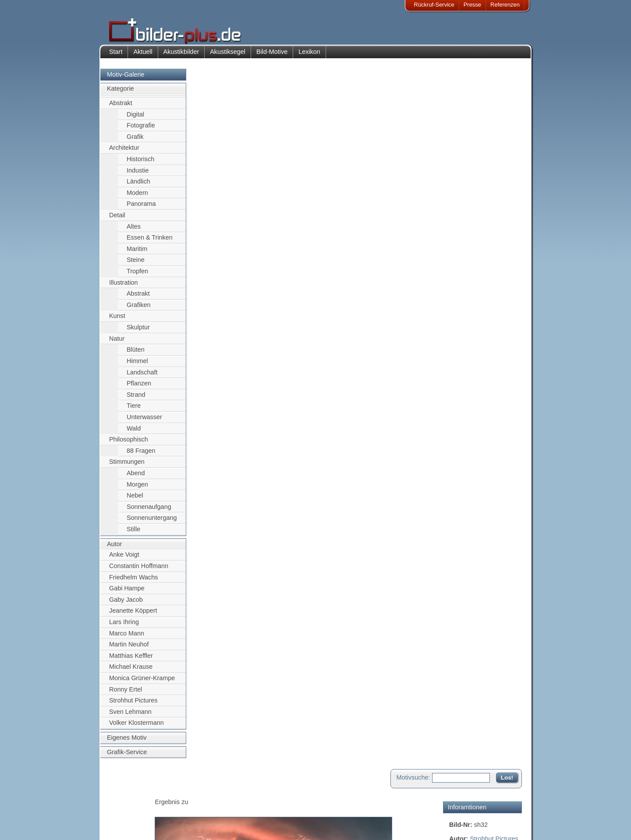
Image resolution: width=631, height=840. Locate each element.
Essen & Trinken (150, 242)
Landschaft (142, 377)
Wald (134, 433)
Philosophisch (129, 444)
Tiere (134, 410)
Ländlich (138, 186)
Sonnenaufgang (149, 511)
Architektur (124, 152)
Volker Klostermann (136, 727)
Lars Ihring (124, 626)
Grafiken (138, 309)
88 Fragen (141, 455)
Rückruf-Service (434, 5)
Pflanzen (139, 388)
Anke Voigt (124, 559)
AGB (121, 825)
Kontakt (260, 793)
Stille (133, 533)
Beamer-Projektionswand (201, 815)
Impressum (129, 793)
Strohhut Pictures (133, 705)
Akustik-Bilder (186, 793)
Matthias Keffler (131, 660)
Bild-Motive (272, 56)
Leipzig (493, 155)
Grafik (135, 141)
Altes (134, 231)
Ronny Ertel (126, 694)
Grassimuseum (470, 165)
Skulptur (138, 332)
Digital (135, 119)
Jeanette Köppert (133, 615)
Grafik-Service (127, 756)
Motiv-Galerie (126, 79)
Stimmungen (127, 466)
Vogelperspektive (473, 175)
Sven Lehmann (130, 716)
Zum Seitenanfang (496, 341)
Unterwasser (144, 421)
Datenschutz (131, 815)
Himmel (137, 365)
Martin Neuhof (129, 649)
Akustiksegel (228, 56)
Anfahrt (259, 804)
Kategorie (121, 93)
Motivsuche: (413, 81)
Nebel (135, 500)
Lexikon (309, 56)
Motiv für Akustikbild (477, 257)
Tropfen (137, 275)
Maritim (137, 253)
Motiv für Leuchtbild (477, 271)
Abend (136, 477)
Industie (138, 175)
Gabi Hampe (127, 593)
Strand (136, 399)
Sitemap (261, 815)
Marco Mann (127, 638)
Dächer (511, 175)
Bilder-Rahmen (188, 804)
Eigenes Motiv (127, 742)
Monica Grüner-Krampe (142, 682)
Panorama (141, 208)
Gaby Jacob (126, 604)
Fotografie (141, 130)
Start (116, 56)
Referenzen (505, 5)
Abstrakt (121, 107)
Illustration (124, 287)
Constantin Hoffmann (139, 570)
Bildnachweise (133, 804)
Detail (117, 219)
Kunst (117, 321)
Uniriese (507, 165)
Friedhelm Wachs (133, 582)
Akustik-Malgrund (191, 825)
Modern (137, 197)
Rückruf (260, 825)
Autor (114, 548)
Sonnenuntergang (152, 522)
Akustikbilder (181, 56)
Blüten (136, 354)
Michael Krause (131, 671)
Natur (117, 343)
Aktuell (143, 56)
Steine (136, 265)
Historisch (140, 163)
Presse (472, 5)
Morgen (137, 489)
